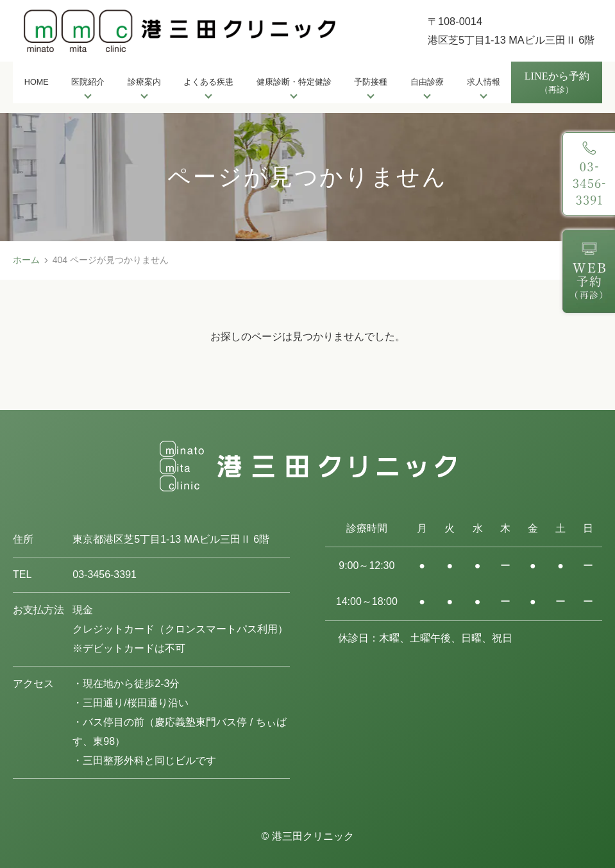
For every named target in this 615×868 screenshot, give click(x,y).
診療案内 (144, 82)
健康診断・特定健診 (294, 82)
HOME (37, 82)
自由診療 (427, 82)
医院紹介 (88, 82)
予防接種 (371, 82)
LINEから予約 (557, 83)
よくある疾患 (208, 82)
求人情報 (484, 82)
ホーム (26, 260)
